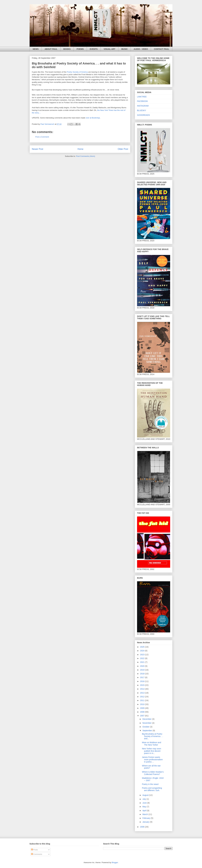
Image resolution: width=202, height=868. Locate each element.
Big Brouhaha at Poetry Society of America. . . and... (152, 736)
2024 (143, 651)
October (146, 727)
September (147, 731)
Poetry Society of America (77, 72)
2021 (143, 662)
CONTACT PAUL (161, 49)
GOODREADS (143, 115)
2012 (143, 697)
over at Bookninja (93, 118)
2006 (143, 827)
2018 (143, 674)
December (147, 719)
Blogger (115, 862)
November (147, 723)
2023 (143, 655)
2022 (143, 658)
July (144, 799)
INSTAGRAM (143, 106)
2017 (143, 677)
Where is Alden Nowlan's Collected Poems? (153, 773)
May (144, 807)
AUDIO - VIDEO (141, 49)
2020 (143, 666)
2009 (143, 708)
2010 (143, 704)
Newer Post (38, 149)
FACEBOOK (142, 101)
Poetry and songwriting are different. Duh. (152, 789)
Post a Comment (42, 137)
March (145, 814)
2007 (143, 716)
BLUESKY (142, 110)
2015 (143, 685)
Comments (37, 854)
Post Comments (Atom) (85, 156)
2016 (143, 681)
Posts (35, 850)
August (146, 795)
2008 (143, 712)
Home (81, 149)
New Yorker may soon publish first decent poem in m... (151, 751)
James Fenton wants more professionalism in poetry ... (152, 760)
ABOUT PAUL (51, 49)
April (145, 811)
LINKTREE (142, 97)
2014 (143, 689)
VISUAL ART (109, 49)
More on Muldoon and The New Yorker (151, 744)
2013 (143, 693)
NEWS (36, 49)
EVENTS (94, 49)
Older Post (123, 149)
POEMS (80, 49)
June (145, 803)
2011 (143, 700)
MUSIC (124, 49)
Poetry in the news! (150, 784)
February (147, 818)
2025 (143, 647)
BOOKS (67, 49)
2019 (143, 670)
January (146, 822)
